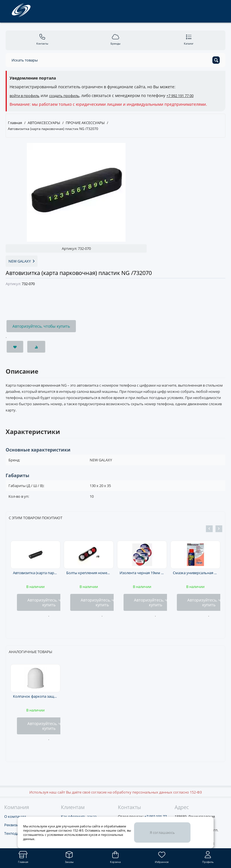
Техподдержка (17, 833)
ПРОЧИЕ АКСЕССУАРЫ (85, 123)
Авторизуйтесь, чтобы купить (41, 326)
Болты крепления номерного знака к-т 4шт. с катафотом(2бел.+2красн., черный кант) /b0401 (89, 573)
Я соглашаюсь (162, 832)
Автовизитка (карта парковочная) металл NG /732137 (35, 573)
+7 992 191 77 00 (180, 96)
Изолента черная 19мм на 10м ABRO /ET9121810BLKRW (142, 573)
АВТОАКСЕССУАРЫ (44, 123)
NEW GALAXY (22, 261)
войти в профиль (25, 96)
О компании (15, 816)
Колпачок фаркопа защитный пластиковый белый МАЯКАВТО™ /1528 (35, 696)
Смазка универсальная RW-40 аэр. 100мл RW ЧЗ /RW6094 (195, 573)
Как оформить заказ (79, 816)
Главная (15, 123)
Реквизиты (14, 825)
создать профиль (64, 96)
